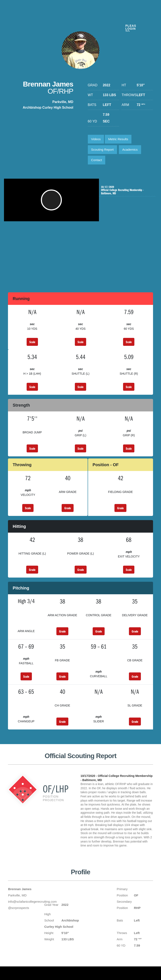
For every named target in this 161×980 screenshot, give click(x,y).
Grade (68, 508)
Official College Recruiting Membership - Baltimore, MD (126, 190)
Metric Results (118, 139)
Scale (32, 342)
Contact (97, 160)
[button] (53, 202)
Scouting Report (103, 150)
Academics (130, 150)
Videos (96, 139)
